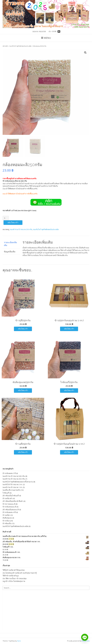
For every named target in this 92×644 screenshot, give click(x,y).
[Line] (85, 637)
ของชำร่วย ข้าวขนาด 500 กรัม (14, 476)
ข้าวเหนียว (7, 515)
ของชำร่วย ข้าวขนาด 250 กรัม (21, 229)
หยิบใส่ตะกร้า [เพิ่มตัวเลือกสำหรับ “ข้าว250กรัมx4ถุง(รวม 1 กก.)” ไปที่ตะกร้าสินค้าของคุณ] (69, 329)
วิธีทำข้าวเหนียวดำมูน (11, 576)
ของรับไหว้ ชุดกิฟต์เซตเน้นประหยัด (20, 46)
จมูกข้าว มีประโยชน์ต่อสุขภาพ (14, 581)
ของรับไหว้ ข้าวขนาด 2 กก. (13, 484)
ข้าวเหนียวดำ (7, 498)
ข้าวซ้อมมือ (7, 523)
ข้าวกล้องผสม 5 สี (9, 473)
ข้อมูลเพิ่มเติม (10, 252)
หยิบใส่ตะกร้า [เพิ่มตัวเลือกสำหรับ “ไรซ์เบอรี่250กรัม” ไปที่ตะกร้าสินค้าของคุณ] (69, 390)
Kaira (19, 641)
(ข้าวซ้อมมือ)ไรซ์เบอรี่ (11, 496)
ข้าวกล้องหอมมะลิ (9, 507)
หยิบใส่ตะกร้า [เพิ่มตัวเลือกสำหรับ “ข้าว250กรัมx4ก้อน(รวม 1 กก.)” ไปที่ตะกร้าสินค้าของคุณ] (69, 452)
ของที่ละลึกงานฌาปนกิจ (11, 490)
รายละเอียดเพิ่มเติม (10, 244)
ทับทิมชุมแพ (7, 518)
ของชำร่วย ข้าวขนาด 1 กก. (13, 487)
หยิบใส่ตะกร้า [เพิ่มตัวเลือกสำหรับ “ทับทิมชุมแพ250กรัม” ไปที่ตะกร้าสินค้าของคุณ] (23, 390)
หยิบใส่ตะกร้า (13, 223)
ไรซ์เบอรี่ (6, 493)
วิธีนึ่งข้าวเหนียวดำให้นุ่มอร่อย (14, 570)
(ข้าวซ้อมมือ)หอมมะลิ (11, 510)
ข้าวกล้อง (6, 521)
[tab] (11, 244)
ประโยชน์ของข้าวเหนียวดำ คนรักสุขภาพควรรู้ (20, 573)
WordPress (86, 641)
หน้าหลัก (5, 46)
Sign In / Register (39, 32)
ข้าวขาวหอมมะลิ (9, 504)
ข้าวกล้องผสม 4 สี (9, 512)
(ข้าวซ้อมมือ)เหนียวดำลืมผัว (13, 501)
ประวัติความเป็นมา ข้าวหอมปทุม (15, 578)
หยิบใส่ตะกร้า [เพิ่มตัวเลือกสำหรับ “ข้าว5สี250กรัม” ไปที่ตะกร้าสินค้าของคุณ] (23, 329)
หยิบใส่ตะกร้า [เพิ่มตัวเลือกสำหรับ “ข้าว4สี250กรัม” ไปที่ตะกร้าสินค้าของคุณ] (23, 452)
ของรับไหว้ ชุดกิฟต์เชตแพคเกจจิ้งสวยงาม (18, 482)
